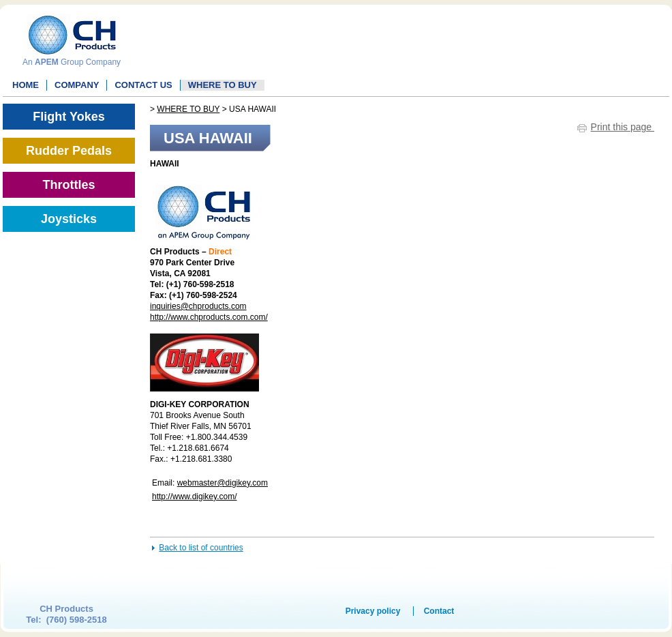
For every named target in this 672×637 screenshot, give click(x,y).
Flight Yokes (68, 117)
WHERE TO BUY (223, 85)
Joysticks (69, 219)
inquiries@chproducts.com (198, 306)
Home (26, 85)
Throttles (68, 185)
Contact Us (143, 85)
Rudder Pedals (69, 151)
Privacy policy (373, 611)
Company (77, 85)
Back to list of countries (201, 548)
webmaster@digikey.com (223, 483)
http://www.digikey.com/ (195, 497)
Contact (439, 611)
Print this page (623, 127)
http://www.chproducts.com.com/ (209, 317)
